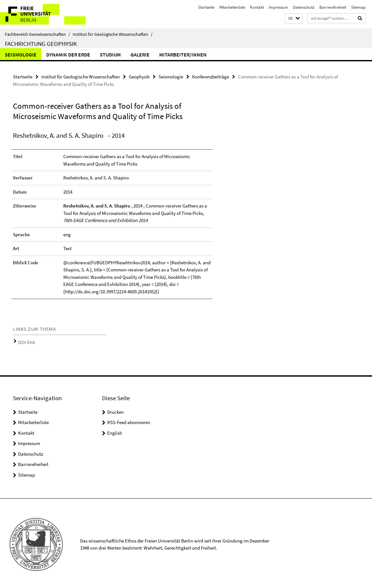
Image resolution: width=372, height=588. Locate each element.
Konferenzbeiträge (211, 76)
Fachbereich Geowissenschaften (37, 34)
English (115, 430)
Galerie (140, 55)
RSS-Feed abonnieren (129, 420)
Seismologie (21, 55)
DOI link (25, 341)
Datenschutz (304, 7)
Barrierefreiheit (333, 7)
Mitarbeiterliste (232, 7)
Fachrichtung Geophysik (41, 44)
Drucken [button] (115, 409)
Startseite (206, 7)
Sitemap (358, 7)
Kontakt (257, 7)
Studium (110, 55)
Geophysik (139, 76)
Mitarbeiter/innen (183, 55)
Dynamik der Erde (68, 55)
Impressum (278, 7)
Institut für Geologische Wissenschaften (113, 34)
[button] (294, 19)
